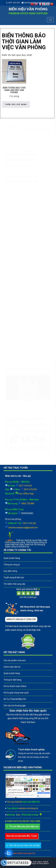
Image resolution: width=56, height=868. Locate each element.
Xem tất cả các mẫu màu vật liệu (24, 845)
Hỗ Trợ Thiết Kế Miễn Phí (15, 699)
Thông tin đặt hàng (12, 680)
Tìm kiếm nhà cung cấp (14, 584)
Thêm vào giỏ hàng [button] (16, 104)
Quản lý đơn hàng (12, 558)
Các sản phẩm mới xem (15, 660)
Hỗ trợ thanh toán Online (15, 686)
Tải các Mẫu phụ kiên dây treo (24, 826)
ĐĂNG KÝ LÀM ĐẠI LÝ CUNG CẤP (21, 619)
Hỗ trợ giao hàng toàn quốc (16, 693)
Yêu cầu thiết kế (23, 802)
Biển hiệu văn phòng (28, 9)
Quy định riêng (10, 571)
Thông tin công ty (12, 565)
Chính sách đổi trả (12, 667)
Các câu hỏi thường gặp (15, 706)
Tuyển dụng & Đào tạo (14, 577)
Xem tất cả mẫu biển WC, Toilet (22, 836)
